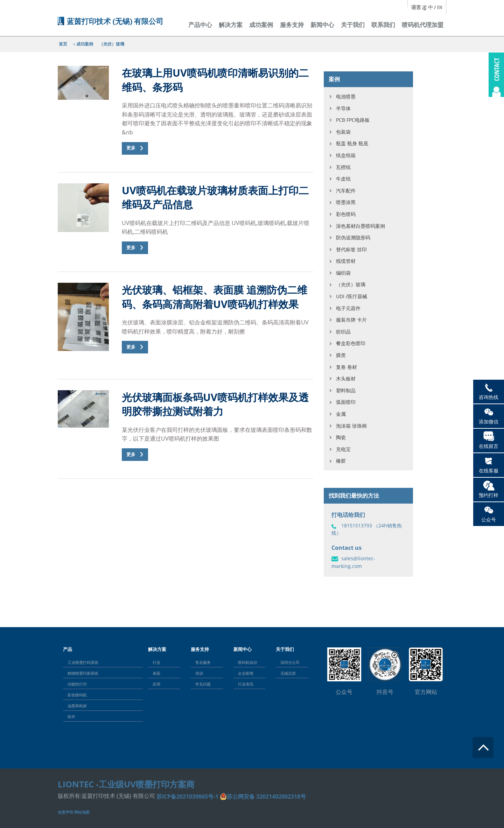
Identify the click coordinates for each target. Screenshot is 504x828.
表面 (156, 673)
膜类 (341, 355)
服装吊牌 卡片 (351, 320)
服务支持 (292, 25)
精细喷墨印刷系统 (83, 673)
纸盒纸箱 (346, 155)
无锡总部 (288, 673)
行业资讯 (246, 684)
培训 (199, 673)
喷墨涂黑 (346, 202)
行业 (156, 662)
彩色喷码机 (77, 695)
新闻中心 (322, 25)
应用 (156, 684)
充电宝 (343, 449)
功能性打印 (77, 684)
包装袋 (343, 132)
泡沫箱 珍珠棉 (351, 426)
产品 (68, 649)
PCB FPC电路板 (353, 120)
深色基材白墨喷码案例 (360, 226)
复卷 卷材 (346, 367)
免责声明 (65, 812)
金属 (341, 414)
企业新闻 (246, 673)
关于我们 (353, 25)
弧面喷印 (346, 402)
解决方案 (231, 25)
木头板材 (346, 378)
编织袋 (343, 273)
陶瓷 (341, 437)
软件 (71, 717)
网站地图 (82, 812)
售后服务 (203, 662)
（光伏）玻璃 (112, 44)
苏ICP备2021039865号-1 (187, 797)
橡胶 (341, 461)
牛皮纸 (343, 179)
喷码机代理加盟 (423, 25)
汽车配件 (346, 191)
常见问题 (203, 684)
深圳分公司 (290, 662)
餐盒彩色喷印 (351, 343)
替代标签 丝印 (351, 249)
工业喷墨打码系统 (83, 662)
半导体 (343, 108)
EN (440, 7)
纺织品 (343, 332)
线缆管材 (346, 261)
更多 (131, 148)
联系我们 (383, 25)
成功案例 (261, 25)
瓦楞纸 (343, 167)
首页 (63, 44)
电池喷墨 (346, 96)
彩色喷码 (346, 214)
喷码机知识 (248, 662)
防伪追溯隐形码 (353, 237)
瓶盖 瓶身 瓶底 (352, 143)
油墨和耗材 (77, 706)
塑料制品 (346, 390)
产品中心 (200, 25)
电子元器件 (348, 308)
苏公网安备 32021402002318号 (266, 797)
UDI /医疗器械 (352, 296)
